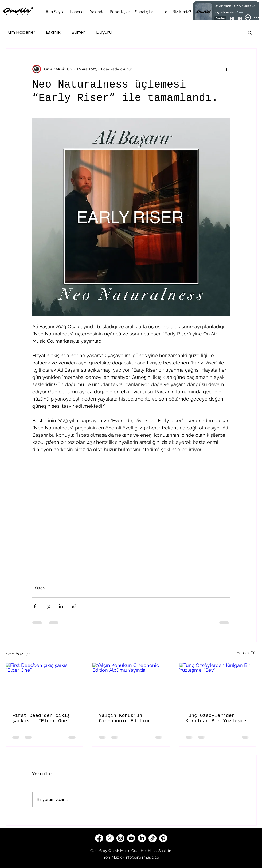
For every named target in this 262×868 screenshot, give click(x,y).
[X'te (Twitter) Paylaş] (48, 606)
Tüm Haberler (20, 32)
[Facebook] (99, 838)
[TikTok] (152, 838)
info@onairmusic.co (142, 857)
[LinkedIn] (142, 838)
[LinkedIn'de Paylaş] (61, 606)
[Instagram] (120, 838)
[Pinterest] (163, 838)
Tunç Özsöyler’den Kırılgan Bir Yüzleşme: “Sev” (217, 718)
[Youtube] (131, 838)
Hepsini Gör (247, 653)
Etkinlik (53, 32)
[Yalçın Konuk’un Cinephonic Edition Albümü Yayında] (131, 685)
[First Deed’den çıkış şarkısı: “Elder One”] (44, 685)
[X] (110, 838)
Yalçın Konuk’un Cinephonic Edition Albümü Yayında (125, 718)
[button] (250, 32)
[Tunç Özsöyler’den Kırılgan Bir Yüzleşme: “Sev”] (218, 685)
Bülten (78, 32)
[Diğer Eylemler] (227, 69)
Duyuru (104, 32)
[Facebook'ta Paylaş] (35, 606)
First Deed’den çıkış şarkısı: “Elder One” (41, 718)
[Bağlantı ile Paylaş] (74, 606)
